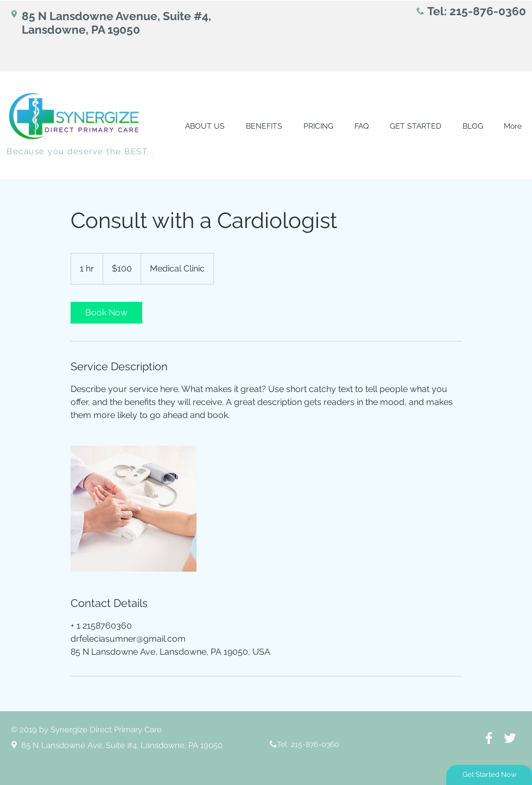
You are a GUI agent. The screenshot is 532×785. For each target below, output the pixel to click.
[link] (106, 313)
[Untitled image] (134, 509)
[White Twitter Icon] (510, 738)
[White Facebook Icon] (489, 738)
